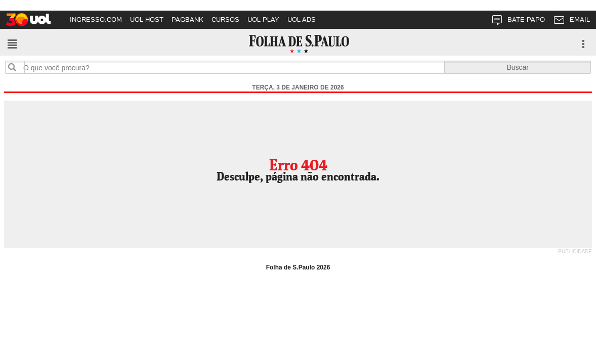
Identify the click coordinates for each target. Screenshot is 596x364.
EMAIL (571, 21)
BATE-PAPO (518, 21)
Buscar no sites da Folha (16, 67)
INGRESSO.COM (96, 19)
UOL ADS (302, 19)
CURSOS (225, 19)
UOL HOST (147, 19)
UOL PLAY (263, 19)
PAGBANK (187, 19)
